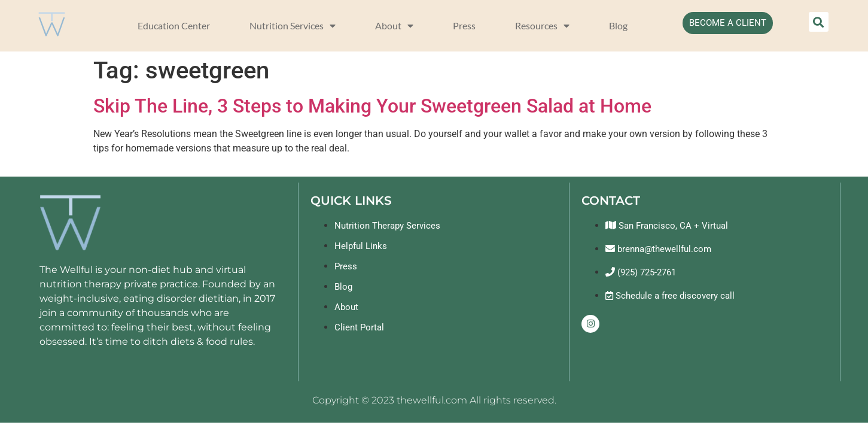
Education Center (174, 25)
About (394, 26)
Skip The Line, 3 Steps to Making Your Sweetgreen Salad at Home (372, 106)
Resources (542, 26)
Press (464, 25)
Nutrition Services (293, 26)
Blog (618, 25)
